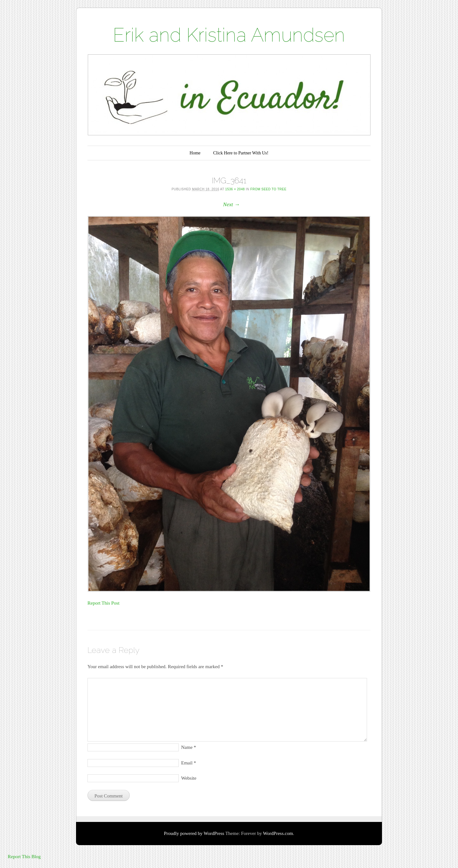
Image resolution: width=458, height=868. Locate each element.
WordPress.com (278, 833)
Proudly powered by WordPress (194, 833)
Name (189, 747)
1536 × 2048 (235, 189)
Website (189, 778)
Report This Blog (24, 857)
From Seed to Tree (268, 189)
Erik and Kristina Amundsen (229, 35)
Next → (231, 204)
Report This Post (104, 603)
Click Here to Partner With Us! (241, 153)
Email (189, 763)
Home (195, 153)
